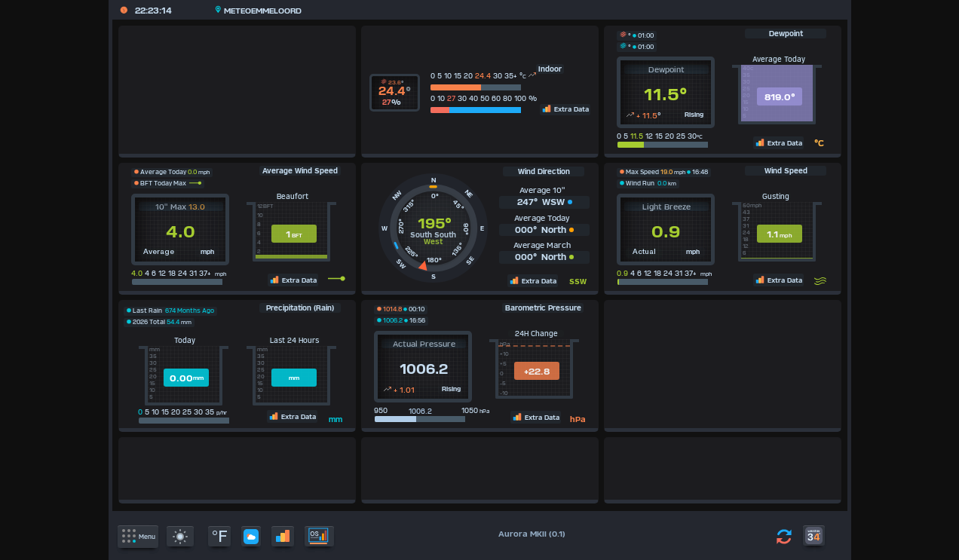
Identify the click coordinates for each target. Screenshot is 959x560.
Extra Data (565, 109)
